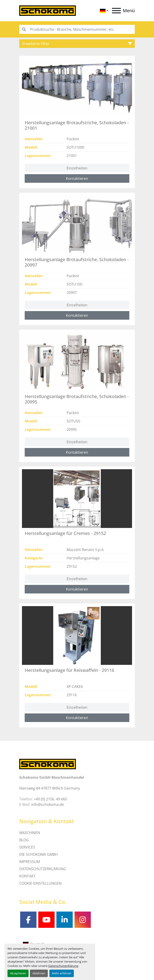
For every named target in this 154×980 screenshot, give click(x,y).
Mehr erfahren (62, 973)
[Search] (77, 29)
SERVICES (27, 847)
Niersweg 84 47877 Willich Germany (50, 788)
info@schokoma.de (48, 804)
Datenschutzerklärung (63, 966)
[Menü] (116, 11)
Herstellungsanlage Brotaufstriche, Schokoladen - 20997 (77, 262)
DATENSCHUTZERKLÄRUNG (43, 869)
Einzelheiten (77, 168)
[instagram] (83, 920)
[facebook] (28, 920)
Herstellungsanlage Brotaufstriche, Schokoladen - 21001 (77, 125)
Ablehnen (39, 973)
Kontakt (27, 876)
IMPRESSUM (30, 862)
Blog (24, 840)
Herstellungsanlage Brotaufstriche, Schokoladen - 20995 (77, 399)
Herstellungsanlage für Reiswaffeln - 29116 (69, 670)
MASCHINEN (30, 833)
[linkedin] (65, 920)
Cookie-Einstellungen (40, 883)
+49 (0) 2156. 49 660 (50, 799)
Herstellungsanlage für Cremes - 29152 (65, 533)
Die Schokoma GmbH (38, 854)
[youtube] (46, 920)
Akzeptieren (18, 973)
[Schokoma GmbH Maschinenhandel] (48, 764)
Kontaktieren (77, 178)
